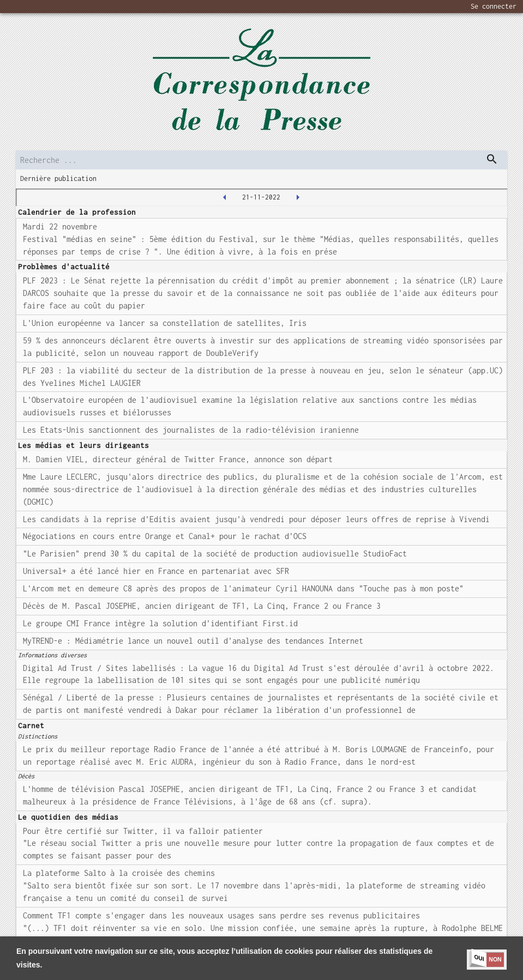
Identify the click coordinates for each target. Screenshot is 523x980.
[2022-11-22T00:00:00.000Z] (298, 197)
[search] (261, 160)
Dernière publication (58, 179)
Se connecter (494, 6)
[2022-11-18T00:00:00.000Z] (225, 197)
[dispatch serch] (492, 159)
